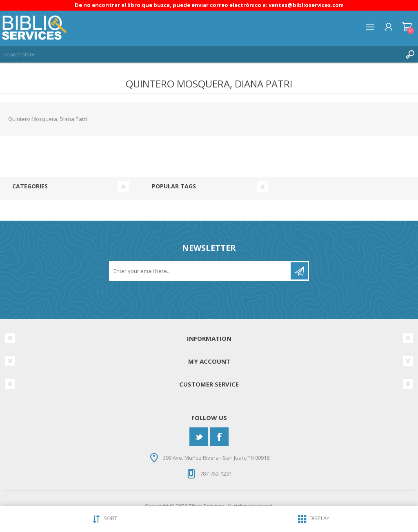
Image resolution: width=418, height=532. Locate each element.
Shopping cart (407, 27)
